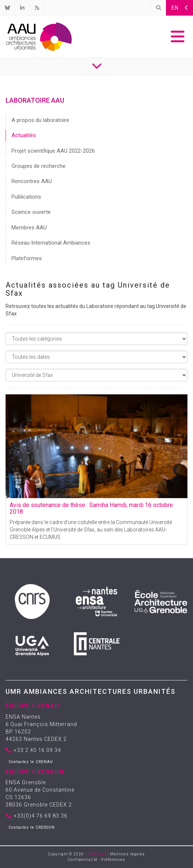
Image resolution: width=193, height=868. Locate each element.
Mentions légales (127, 854)
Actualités (24, 135)
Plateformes (27, 258)
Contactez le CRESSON (32, 827)
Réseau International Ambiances (51, 243)
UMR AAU (97, 854)
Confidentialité (83, 860)
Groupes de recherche (39, 166)
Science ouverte (31, 212)
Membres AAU (29, 228)
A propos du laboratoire (40, 120)
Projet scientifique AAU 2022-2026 (53, 151)
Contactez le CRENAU (31, 762)
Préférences (113, 860)
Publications (26, 197)
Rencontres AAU (32, 181)
